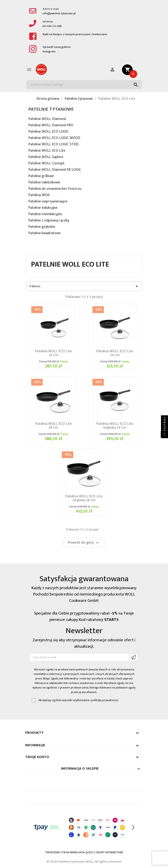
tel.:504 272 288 (52, 26)
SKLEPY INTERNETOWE (110, 852)
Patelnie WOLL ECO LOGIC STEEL (54, 145)
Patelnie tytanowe (51, 109)
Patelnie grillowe (41, 176)
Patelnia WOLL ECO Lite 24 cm (115, 353)
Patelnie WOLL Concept (46, 164)
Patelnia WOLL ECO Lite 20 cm (53, 353)
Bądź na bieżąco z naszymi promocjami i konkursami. (75, 34)
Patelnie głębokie (42, 227)
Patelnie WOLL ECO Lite (47, 151)
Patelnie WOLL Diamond (47, 119)
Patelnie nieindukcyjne (45, 215)
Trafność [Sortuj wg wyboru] (84, 286)
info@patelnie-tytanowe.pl (59, 13)
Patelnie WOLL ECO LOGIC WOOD (54, 138)
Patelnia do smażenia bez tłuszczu (55, 189)
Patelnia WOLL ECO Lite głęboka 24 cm (115, 426)
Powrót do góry (84, 542)
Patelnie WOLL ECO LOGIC (49, 132)
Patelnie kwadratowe (44, 234)
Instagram (49, 52)
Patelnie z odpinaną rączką (49, 221)
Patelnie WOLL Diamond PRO (51, 126)
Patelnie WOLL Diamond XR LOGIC (55, 170)
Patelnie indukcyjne (43, 208)
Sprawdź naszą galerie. (57, 47)
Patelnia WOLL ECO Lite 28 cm (53, 426)
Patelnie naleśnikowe (44, 183)
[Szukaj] (84, 85)
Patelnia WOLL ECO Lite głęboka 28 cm (84, 498)
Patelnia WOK (39, 196)
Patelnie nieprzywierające (48, 202)
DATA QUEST (86, 852)
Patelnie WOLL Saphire (46, 157)
